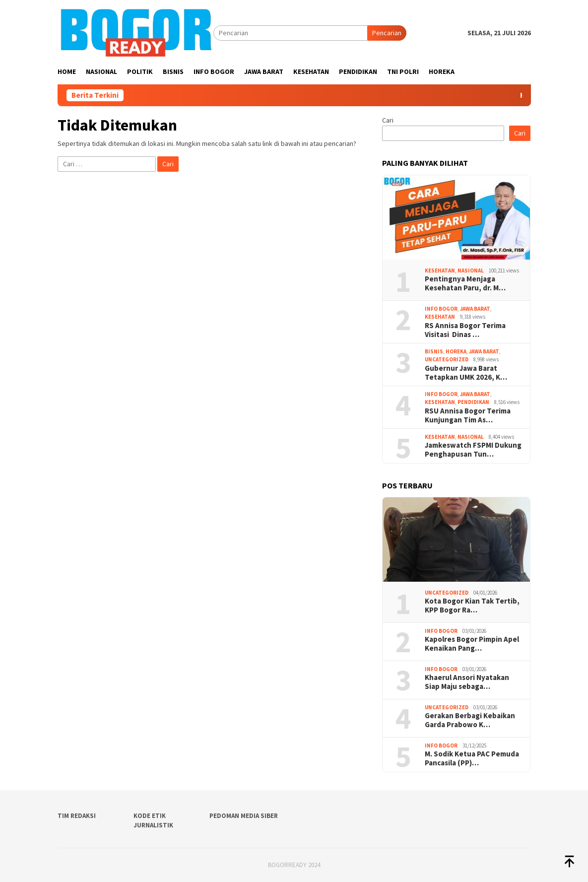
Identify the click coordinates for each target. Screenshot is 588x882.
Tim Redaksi (77, 816)
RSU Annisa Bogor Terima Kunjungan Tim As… (468, 415)
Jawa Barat (475, 309)
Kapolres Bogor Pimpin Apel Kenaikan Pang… (472, 644)
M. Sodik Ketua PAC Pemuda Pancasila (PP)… (472, 758)
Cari (388, 120)
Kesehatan (440, 271)
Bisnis (434, 351)
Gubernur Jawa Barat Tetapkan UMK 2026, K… (466, 373)
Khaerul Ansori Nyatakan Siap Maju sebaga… (467, 682)
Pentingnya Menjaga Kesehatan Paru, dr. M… (465, 283)
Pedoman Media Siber (244, 816)
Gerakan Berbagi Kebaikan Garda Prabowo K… (470, 720)
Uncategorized (447, 359)
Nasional (471, 271)
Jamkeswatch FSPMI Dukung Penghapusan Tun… (473, 450)
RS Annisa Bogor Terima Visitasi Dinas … (466, 330)
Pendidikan (473, 402)
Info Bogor (441, 309)
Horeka (456, 351)
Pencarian (387, 33)
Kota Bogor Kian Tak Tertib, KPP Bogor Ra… (472, 606)
